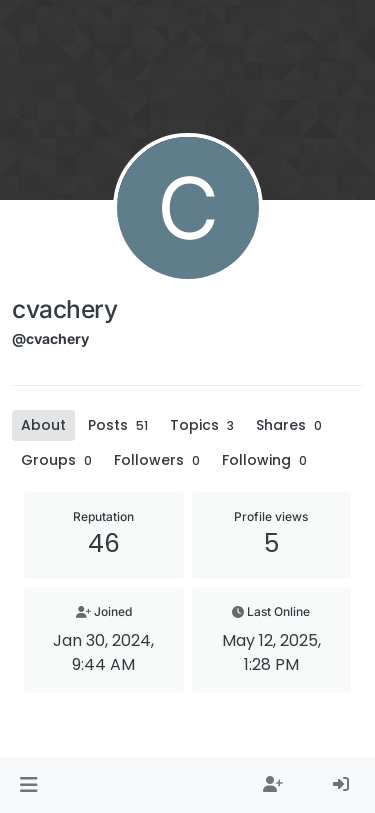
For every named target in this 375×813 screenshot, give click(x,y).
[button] (28, 785)
